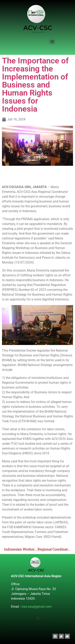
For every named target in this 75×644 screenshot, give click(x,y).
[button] (52, 41)
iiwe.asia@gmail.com (36, 607)
